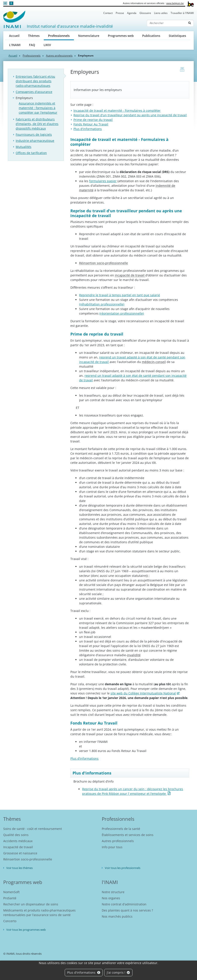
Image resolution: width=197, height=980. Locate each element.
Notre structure (113, 892)
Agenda (132, 13)
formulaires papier (103, 181)
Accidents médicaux (18, 841)
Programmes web (121, 36)
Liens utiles (161, 13)
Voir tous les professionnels (123, 868)
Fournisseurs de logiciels (34, 134)
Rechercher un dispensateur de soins (31, 904)
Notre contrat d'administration (124, 904)
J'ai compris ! (118, 972)
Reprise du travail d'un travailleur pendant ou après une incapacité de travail (130, 115)
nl (5, 3)
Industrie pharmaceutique (35, 141)
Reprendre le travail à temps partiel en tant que (120, 295)
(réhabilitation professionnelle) (102, 304)
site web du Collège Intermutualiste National (143, 693)
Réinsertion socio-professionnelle (28, 859)
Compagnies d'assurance (34, 92)
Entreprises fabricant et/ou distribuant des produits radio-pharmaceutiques (35, 81)
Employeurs (24, 98)
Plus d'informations (84, 972)
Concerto (10, 921)
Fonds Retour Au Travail (91, 124)
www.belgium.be (175, 3)
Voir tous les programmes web (26, 930)
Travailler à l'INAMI (182, 13)
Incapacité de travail (18, 847)
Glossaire (145, 13)
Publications (151, 36)
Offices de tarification (31, 153)
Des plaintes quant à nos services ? (127, 910)
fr (11, 3)
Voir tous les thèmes (20, 868)
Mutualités (24, 147)
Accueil (14, 36)
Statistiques (177, 36)
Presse (120, 13)
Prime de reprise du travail (93, 120)
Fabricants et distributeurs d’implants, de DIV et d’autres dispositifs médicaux (37, 124)
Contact (108, 13)
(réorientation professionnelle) (122, 313)
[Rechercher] (166, 23)
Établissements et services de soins (128, 835)
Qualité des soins (16, 835)
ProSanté (10, 898)
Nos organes (111, 898)
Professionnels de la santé (121, 829)
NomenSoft (11, 892)
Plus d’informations (84, 758)
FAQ (32, 45)
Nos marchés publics (117, 916)
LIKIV (47, 45)
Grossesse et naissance (20, 853)
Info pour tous (112, 847)
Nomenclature (89, 36)
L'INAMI (15, 45)
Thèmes (34, 36)
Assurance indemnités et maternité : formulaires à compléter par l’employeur (38, 108)
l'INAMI (110, 882)
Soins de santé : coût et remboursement (33, 829)
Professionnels (61, 35)
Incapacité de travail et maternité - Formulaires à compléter (117, 111)
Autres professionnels (59, 56)
